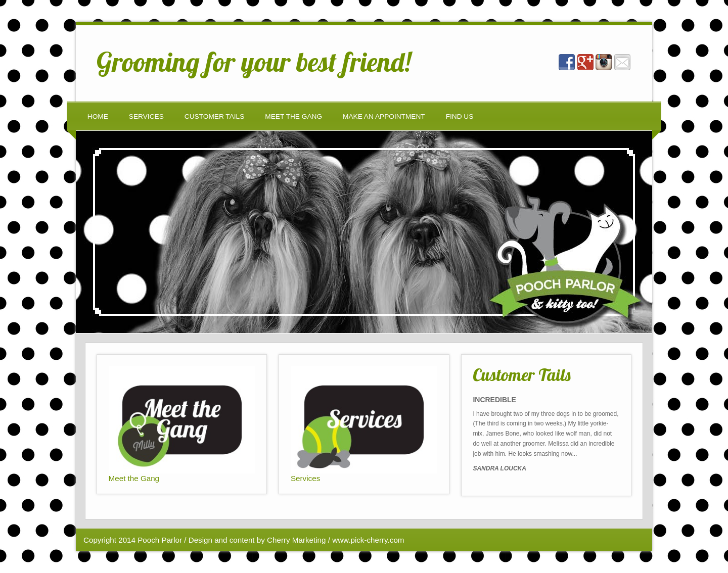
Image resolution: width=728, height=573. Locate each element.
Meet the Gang (293, 116)
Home (98, 116)
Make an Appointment (384, 116)
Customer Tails (215, 116)
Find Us (460, 116)
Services (146, 116)
